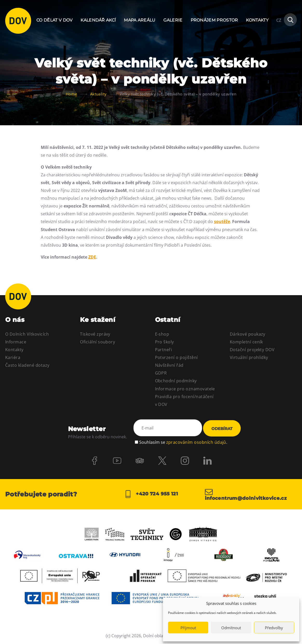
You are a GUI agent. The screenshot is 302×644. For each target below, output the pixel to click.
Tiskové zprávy (95, 334)
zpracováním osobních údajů (196, 442)
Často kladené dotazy (27, 365)
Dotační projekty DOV (252, 350)
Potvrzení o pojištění (176, 357)
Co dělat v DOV (54, 20)
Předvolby (274, 628)
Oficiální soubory (98, 342)
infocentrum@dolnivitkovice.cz (246, 494)
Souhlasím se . (183, 442)
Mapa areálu (140, 20)
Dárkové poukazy (248, 334)
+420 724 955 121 (151, 494)
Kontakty (257, 20)
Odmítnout (231, 628)
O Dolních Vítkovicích (27, 334)
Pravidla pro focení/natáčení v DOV (184, 400)
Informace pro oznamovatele (185, 389)
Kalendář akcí (98, 20)
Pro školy (165, 342)
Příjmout (188, 628)
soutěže (222, 221)
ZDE (92, 257)
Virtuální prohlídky (249, 357)
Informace (16, 342)
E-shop (162, 334)
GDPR (161, 373)
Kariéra (13, 357)
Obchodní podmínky (176, 381)
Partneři (164, 350)
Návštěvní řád (169, 365)
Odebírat (222, 429)
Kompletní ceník (246, 342)
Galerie (173, 20)
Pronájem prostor (214, 20)
